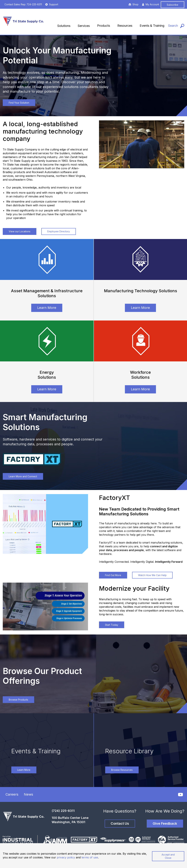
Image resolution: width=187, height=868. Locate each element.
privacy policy (66, 857)
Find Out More (113, 575)
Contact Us (120, 823)
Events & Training (152, 26)
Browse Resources (122, 770)
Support (52, 4)
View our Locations (20, 231)
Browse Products (18, 700)
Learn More (47, 308)
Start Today (112, 625)
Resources (125, 26)
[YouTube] (180, 795)
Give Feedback (165, 823)
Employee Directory (59, 231)
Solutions (64, 26)
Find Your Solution (19, 103)
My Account (150, 4)
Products (104, 26)
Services (84, 26)
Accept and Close (168, 856)
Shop (134, 4)
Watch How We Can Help (152, 575)
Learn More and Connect (23, 476)
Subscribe (173, 5)
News (28, 794)
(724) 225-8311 (63, 811)
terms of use (90, 857)
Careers (12, 794)
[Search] (176, 26)
